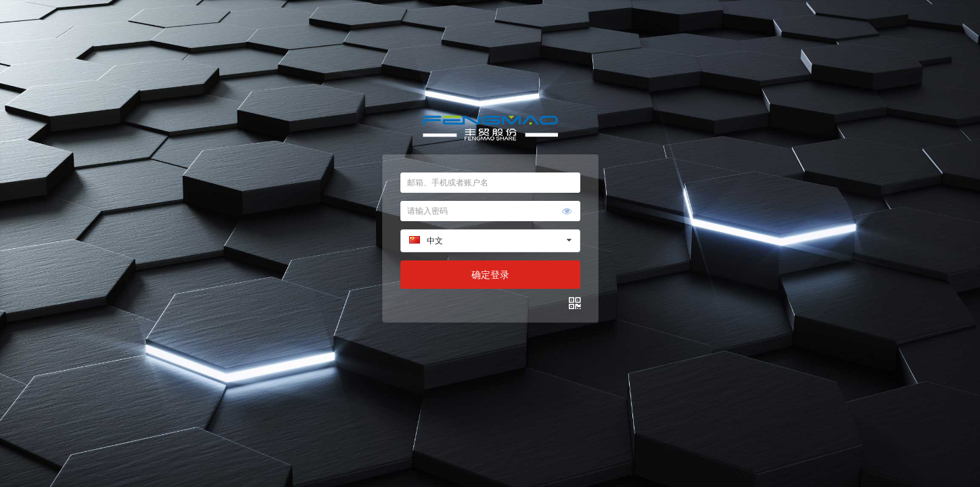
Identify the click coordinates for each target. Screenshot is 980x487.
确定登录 (490, 274)
